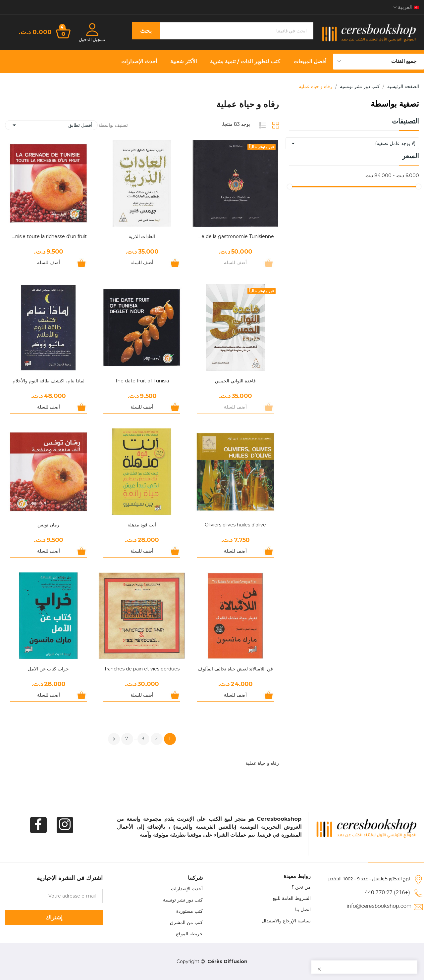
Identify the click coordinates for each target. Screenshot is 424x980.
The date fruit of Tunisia (142, 381)
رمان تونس (48, 525)
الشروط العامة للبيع (292, 898)
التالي (114, 739)
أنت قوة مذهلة (142, 525)
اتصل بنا (303, 909)
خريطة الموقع (189, 934)
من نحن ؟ (301, 887)
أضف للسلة (142, 263)
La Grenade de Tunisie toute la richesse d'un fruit (48, 236)
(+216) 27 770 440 (387, 892)
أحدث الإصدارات (187, 889)
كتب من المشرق (186, 922)
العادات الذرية (142, 236)
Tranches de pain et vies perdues (142, 669)
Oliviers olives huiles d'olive (235, 525)
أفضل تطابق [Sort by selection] (51, 125)
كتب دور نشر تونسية (183, 900)
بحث (146, 31)
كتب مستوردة (189, 911)
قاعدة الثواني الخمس (235, 381)
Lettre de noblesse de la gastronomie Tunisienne (235, 236)
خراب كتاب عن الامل (48, 669)
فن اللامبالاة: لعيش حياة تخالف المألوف (235, 669)
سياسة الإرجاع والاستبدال (286, 921)
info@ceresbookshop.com (379, 906)
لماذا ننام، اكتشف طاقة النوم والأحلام (49, 381)
